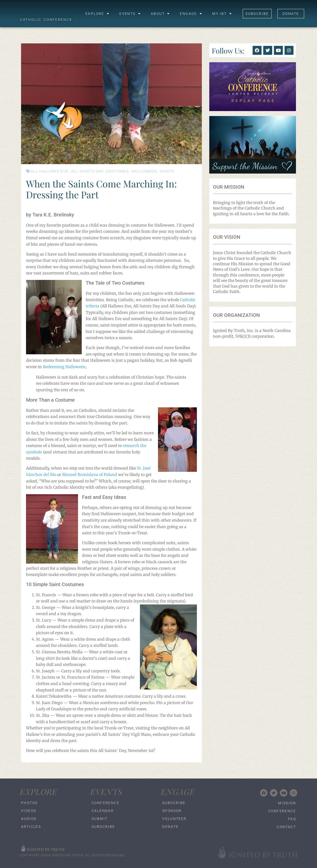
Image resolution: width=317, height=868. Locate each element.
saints (167, 171)
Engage (191, 14)
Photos (29, 803)
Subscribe (103, 827)
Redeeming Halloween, (65, 367)
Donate (170, 827)
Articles (31, 827)
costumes (117, 171)
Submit (100, 819)
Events (130, 14)
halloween (144, 171)
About (160, 14)
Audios (29, 819)
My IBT (222, 14)
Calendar (103, 811)
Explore (97, 14)
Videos (29, 811)
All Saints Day (87, 171)
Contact (286, 827)
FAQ (292, 819)
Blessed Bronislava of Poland (90, 475)
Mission (287, 803)
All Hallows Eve (50, 171)
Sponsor (172, 811)
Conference (106, 803)
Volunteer (174, 819)
